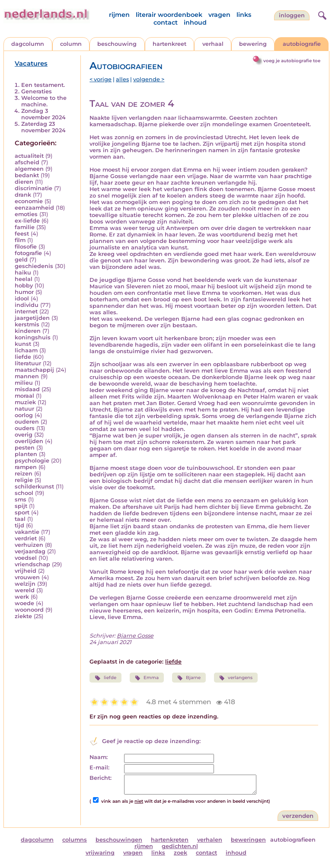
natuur (24, 409)
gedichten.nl (180, 846)
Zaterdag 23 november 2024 (43, 127)
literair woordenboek (169, 15)
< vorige (101, 79)
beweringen (248, 840)
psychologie (32, 461)
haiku (23, 273)
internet (26, 311)
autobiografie (302, 44)
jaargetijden (32, 318)
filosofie (26, 247)
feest (22, 234)
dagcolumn (28, 44)
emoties (26, 214)
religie (24, 480)
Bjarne (189, 678)
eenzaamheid (34, 208)
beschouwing (117, 44)
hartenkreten (170, 840)
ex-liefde (27, 221)
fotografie (28, 253)
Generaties (37, 91)
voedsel (26, 558)
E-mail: (99, 767)
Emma (147, 678)
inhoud (195, 22)
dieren (24, 182)
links (244, 15)
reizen (24, 474)
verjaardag (30, 551)
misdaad (27, 389)
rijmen (119, 15)
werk (22, 597)
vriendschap (32, 564)
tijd (19, 525)
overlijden (29, 441)
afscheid (27, 162)
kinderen (28, 331)
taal (20, 519)
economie (29, 201)
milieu (24, 383)
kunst (23, 344)
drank (23, 195)
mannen (27, 376)
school (24, 493)
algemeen (29, 169)
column (71, 44)
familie (25, 227)
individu (27, 305)
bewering (253, 44)
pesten (25, 448)
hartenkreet (169, 44)
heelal (24, 279)
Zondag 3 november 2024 (43, 114)
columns (75, 840)
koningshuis (33, 337)
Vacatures (31, 64)
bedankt (27, 175)
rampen (26, 467)
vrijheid (26, 571)
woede (24, 603)
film (20, 240)
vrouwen (27, 577)
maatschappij (34, 370)
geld (21, 260)
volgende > (149, 79)
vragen (219, 15)
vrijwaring (100, 853)
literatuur (28, 363)
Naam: (99, 757)
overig (24, 435)
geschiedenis (34, 266)
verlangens (236, 678)
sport (22, 512)
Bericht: (101, 778)
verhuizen (29, 545)
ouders (25, 428)
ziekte (23, 616)
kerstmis (27, 324)
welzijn (25, 584)
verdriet (26, 538)
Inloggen (292, 15)
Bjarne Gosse (135, 636)
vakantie (27, 532)
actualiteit (29, 156)
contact (166, 22)
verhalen (210, 840)
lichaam (26, 350)
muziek (25, 402)
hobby (24, 286)
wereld (25, 590)
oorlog (24, 415)
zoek (180, 853)
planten (26, 454)
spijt (21, 506)
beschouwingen (119, 840)
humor (24, 292)
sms (21, 499)
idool (22, 298)
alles (122, 79)
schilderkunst (34, 487)
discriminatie (34, 188)
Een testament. (43, 85)
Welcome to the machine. (44, 101)
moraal (24, 396)
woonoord (29, 610)
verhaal (213, 44)
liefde (23, 357)
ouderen (27, 422)
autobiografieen (293, 840)
